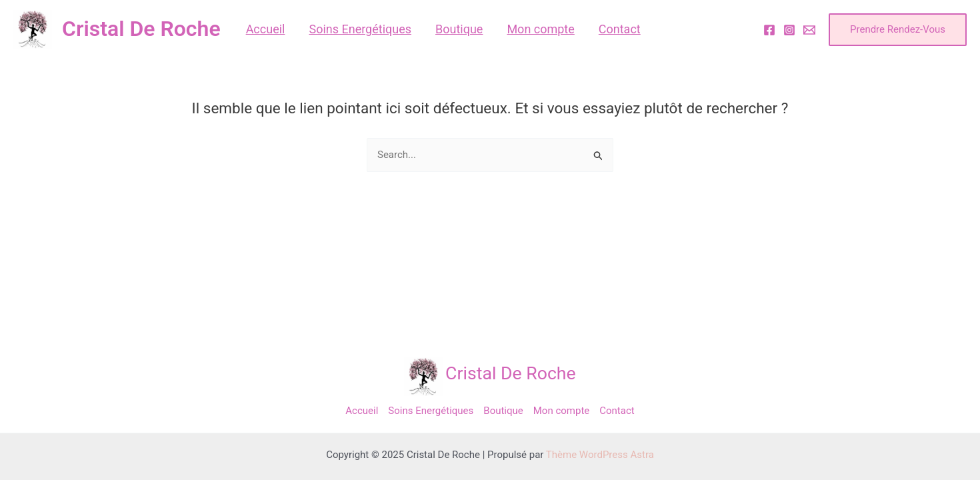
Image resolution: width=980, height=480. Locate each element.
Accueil (362, 411)
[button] (898, 30)
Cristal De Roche (141, 29)
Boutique (503, 411)
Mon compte (562, 411)
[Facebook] (769, 30)
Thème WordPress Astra (600, 455)
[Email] (809, 30)
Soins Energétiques (431, 411)
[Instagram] (789, 30)
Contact (617, 411)
